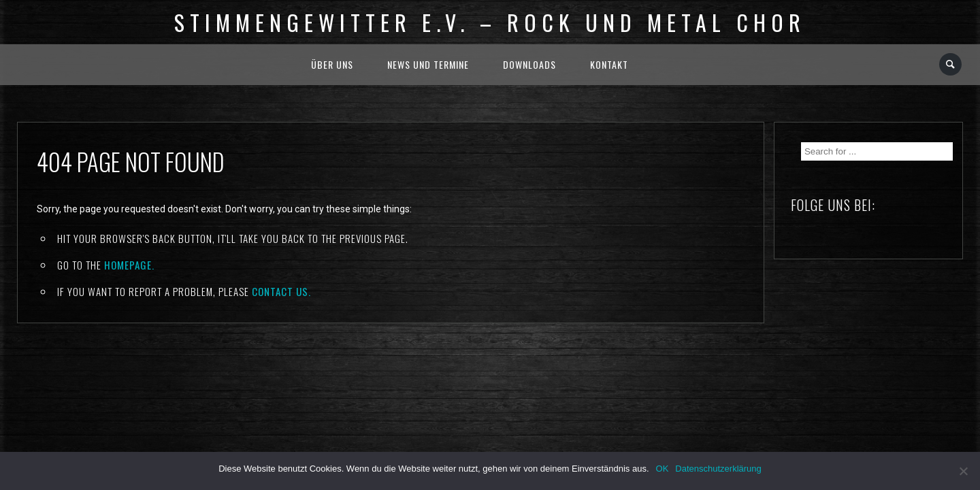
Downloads (529, 64)
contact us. (281, 291)
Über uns (332, 64)
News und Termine (428, 64)
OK (663, 469)
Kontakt (609, 64)
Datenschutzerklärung (718, 469)
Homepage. (129, 265)
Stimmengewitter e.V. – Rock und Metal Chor (490, 22)
